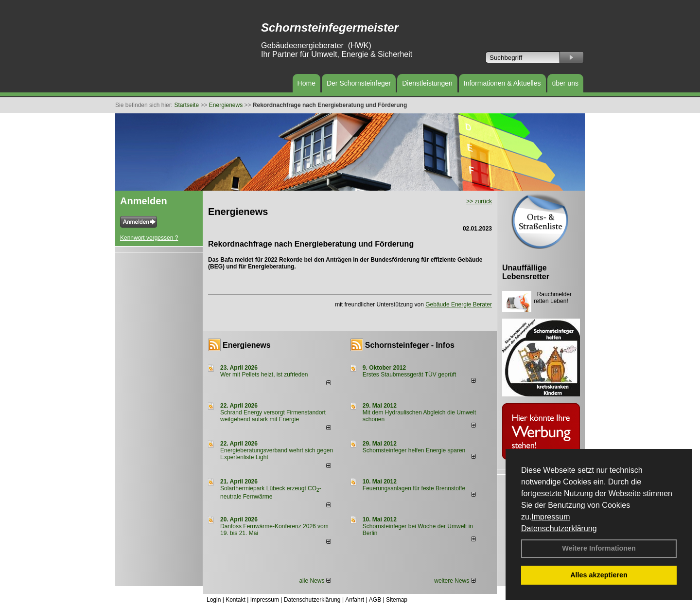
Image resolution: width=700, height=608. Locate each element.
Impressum (551, 517)
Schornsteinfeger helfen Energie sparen (414, 450)
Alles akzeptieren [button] (599, 575)
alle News (315, 581)
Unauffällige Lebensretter (526, 272)
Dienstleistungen (427, 83)
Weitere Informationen (599, 548)
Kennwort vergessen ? (149, 238)
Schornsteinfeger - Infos (410, 345)
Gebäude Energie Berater (459, 304)
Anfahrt (355, 600)
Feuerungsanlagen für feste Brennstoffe (414, 488)
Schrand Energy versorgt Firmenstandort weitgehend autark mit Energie (273, 416)
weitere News (455, 581)
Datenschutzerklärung (559, 528)
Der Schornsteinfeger (359, 83)
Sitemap (397, 600)
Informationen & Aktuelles (502, 83)
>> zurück (479, 201)
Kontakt (236, 600)
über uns (565, 83)
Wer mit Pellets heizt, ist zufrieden (264, 375)
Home (306, 83)
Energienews (247, 345)
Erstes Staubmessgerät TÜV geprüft (410, 375)
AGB (375, 600)
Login (214, 600)
